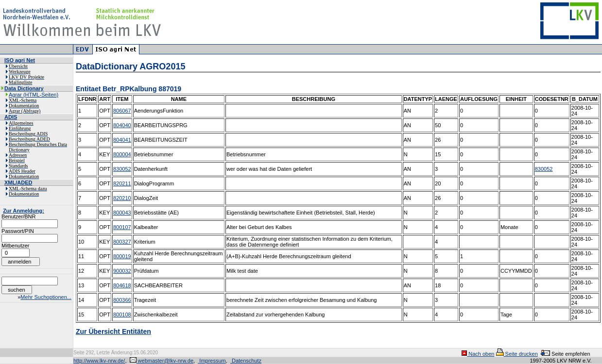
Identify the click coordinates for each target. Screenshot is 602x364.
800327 (122, 242)
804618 (122, 285)
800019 (122, 256)
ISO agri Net (20, 60)
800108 (122, 314)
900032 (122, 271)
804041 (122, 140)
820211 (122, 183)
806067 (122, 111)
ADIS (11, 117)
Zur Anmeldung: (24, 211)
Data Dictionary (24, 88)
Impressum (212, 361)
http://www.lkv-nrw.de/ (99, 361)
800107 (122, 227)
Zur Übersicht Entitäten (113, 331)
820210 (122, 198)
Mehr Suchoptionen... (46, 297)
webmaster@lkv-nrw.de (162, 361)
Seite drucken (517, 354)
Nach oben (478, 354)
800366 (122, 300)
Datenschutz (246, 361)
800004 (122, 154)
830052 (122, 169)
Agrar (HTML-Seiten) (34, 95)
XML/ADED (18, 182)
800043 (122, 213)
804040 (122, 125)
